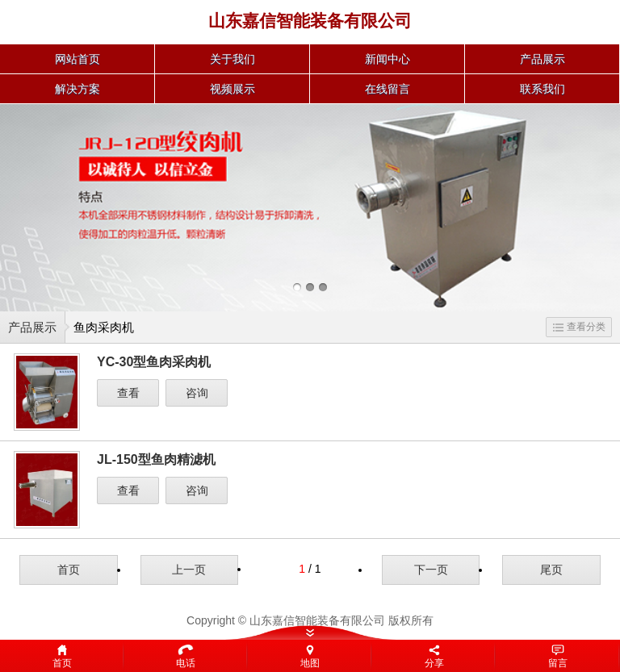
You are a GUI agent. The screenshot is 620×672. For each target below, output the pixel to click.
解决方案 (77, 89)
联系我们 (542, 89)
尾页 (551, 570)
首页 (69, 570)
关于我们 (232, 59)
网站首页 (77, 59)
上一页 (189, 570)
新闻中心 (387, 59)
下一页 (431, 570)
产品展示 (542, 59)
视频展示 (232, 89)
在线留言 (387, 89)
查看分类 (579, 327)
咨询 (197, 393)
